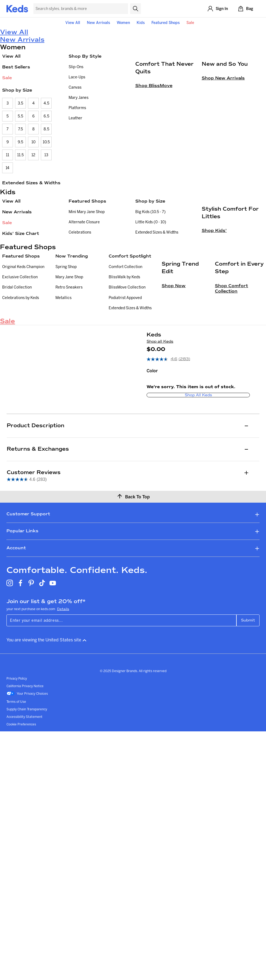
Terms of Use (16, 774)
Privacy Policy (17, 750)
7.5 (20, 129)
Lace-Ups (77, 77)
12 (33, 155)
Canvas (75, 87)
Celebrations (80, 232)
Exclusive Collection (20, 326)
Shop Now (174, 378)
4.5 (46, 103)
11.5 (20, 155)
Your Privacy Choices (27, 766)
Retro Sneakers (69, 337)
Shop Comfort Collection (231, 381)
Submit (248, 692)
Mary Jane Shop (69, 326)
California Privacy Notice (25, 758)
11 (8, 155)
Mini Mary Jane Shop (87, 212)
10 (33, 142)
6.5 (46, 116)
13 (46, 155)
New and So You (225, 121)
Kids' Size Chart (21, 233)
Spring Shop (66, 316)
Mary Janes (79, 98)
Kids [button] (141, 23)
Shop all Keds (160, 414)
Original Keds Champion (23, 316)
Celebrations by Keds (21, 347)
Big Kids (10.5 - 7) (150, 212)
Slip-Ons (76, 67)
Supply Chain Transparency (27, 781)
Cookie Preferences (21, 796)
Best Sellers (16, 67)
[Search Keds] (81, 9)
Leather (75, 118)
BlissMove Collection (127, 337)
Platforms (77, 108)
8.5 (46, 129)
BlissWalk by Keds (124, 326)
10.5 (46, 142)
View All (73, 23)
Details (63, 681)
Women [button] (123, 23)
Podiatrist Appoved (125, 347)
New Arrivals (98, 23)
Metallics (63, 347)
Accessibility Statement (24, 789)
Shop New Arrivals (223, 135)
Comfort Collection (125, 316)
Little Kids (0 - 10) (151, 222)
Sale (190, 23)
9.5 (20, 142)
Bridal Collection (17, 337)
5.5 (20, 116)
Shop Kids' (214, 287)
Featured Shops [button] (166, 23)
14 (8, 168)
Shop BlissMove (154, 142)
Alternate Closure (84, 222)
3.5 (20, 103)
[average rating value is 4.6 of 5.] (162, 431)
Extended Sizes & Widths (31, 183)
